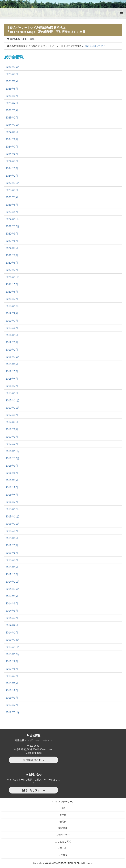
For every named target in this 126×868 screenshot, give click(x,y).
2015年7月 (12, 545)
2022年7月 (12, 248)
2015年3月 (12, 567)
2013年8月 (12, 669)
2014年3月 (12, 618)
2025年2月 (12, 118)
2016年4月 (12, 495)
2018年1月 (12, 393)
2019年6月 (12, 328)
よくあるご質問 (63, 842)
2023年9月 (12, 190)
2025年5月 (12, 96)
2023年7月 (12, 197)
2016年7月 (12, 480)
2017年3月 (12, 437)
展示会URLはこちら (95, 46)
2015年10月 (13, 524)
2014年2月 (12, 625)
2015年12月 (13, 509)
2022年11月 (13, 219)
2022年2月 (12, 270)
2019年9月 (12, 313)
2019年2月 (12, 350)
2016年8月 (12, 473)
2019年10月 (13, 306)
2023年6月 (12, 205)
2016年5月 (12, 488)
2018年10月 (13, 357)
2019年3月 (12, 342)
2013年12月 (13, 640)
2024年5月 (12, 161)
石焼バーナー (63, 835)
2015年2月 (12, 574)
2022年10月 (13, 226)
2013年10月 (13, 654)
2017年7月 (12, 422)
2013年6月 (12, 683)
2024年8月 (12, 139)
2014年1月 (12, 633)
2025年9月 (12, 74)
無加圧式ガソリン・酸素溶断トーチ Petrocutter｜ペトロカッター (19, 13)
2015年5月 (12, 560)
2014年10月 (13, 589)
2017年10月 (13, 408)
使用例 (63, 822)
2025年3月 (12, 110)
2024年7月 (12, 147)
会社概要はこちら (33, 760)
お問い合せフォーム (33, 790)
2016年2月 (12, 502)
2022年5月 (12, 263)
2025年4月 (12, 103)
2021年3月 (12, 299)
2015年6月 (12, 553)
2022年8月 (12, 241)
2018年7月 (12, 371)
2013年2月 (12, 705)
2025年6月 (12, 89)
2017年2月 (12, 444)
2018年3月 (12, 386)
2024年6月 (12, 154)
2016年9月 (12, 466)
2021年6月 (12, 292)
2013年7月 (12, 676)
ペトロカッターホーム (63, 802)
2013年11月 (13, 647)
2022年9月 (12, 234)
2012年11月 (13, 712)
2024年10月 (13, 125)
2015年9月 (12, 531)
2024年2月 (12, 176)
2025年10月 (13, 67)
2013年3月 (12, 698)
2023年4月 (12, 212)
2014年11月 (13, 582)
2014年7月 (12, 596)
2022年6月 (12, 255)
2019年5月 (12, 335)
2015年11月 (13, 517)
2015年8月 (12, 538)
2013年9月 (12, 661)
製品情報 (63, 828)
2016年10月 (13, 458)
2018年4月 (12, 379)
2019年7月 (12, 321)
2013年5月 (12, 691)
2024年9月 (12, 132)
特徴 (63, 808)
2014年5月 (12, 611)
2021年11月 (13, 277)
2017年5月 (12, 429)
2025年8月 (12, 81)
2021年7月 (12, 284)
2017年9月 (12, 415)
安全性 (63, 815)
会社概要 (63, 855)
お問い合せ (63, 848)
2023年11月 (13, 183)
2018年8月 (12, 364)
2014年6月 (12, 604)
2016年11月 (13, 451)
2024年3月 (12, 168)
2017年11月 (13, 401)
